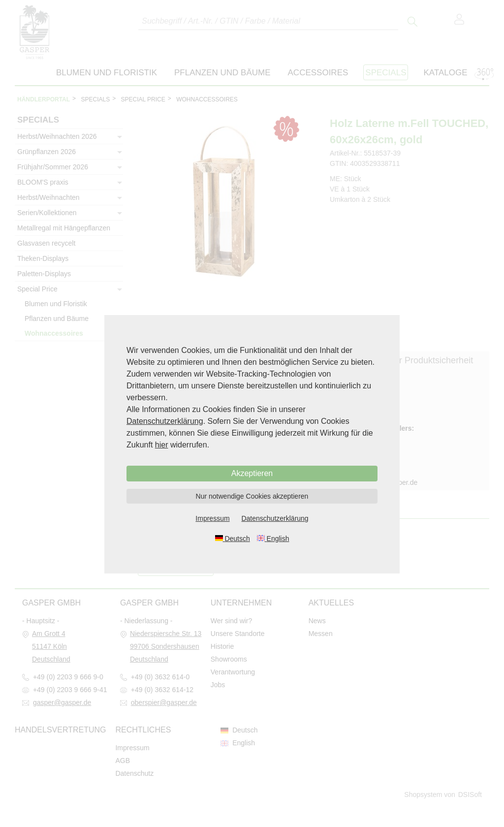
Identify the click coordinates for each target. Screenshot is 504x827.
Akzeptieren (252, 473)
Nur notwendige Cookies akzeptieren (252, 496)
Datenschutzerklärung (165, 421)
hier (162, 445)
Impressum (212, 518)
